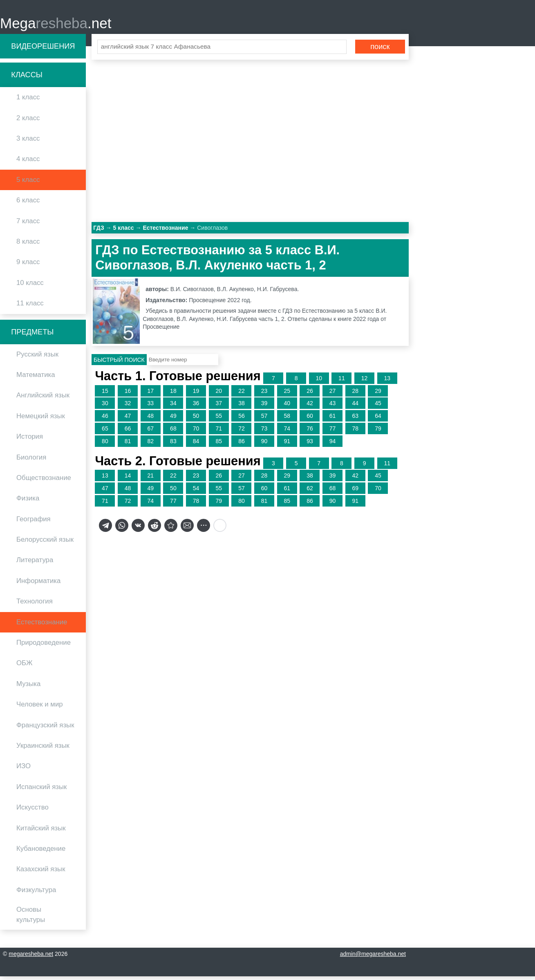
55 (219, 419)
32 (128, 407)
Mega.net (56, 25)
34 (173, 407)
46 (105, 419)
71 (219, 432)
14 (128, 480)
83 (173, 445)
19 (196, 395)
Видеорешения (43, 50)
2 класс (28, 122)
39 (264, 407)
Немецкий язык (41, 420)
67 (150, 432)
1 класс (28, 101)
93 (310, 445)
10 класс (30, 286)
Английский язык (43, 399)
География (34, 523)
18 (173, 395)
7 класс (28, 225)
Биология (31, 461)
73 (264, 432)
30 (105, 407)
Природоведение (44, 646)
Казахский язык (41, 873)
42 (310, 407)
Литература (35, 564)
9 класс (28, 266)
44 (355, 407)
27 (333, 395)
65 (105, 432)
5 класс (28, 183)
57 (264, 419)
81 (128, 445)
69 (355, 492)
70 (196, 432)
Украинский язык (43, 749)
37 (219, 407)
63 (355, 419)
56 (242, 419)
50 (196, 419)
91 (287, 445)
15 (105, 395)
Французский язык (45, 729)
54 (196, 492)
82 (150, 445)
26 (310, 395)
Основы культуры (31, 918)
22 (242, 395)
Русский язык (37, 358)
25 (287, 395)
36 (196, 407)
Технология (35, 605)
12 (365, 382)
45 (378, 407)
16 (128, 395)
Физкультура (36, 894)
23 (264, 395)
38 (242, 407)
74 (287, 432)
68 (173, 432)
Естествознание (42, 626)
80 (105, 445)
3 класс (28, 142)
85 (219, 445)
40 (287, 407)
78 (355, 432)
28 (355, 395)
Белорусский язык (45, 543)
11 (342, 382)
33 (150, 407)
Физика (28, 502)
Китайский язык (41, 832)
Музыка (28, 687)
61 (333, 419)
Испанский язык (41, 791)
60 (310, 419)
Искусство (32, 811)
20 (219, 395)
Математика (36, 378)
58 (287, 419)
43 (333, 407)
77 (333, 432)
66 (128, 432)
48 (150, 419)
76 (310, 432)
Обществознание (44, 481)
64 (378, 419)
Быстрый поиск (119, 363)
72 (242, 432)
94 (333, 445)
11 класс (30, 307)
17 (150, 395)
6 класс (28, 204)
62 (310, 492)
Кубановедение (41, 852)
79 (378, 432)
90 (264, 445)
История (30, 440)
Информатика (38, 584)
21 (150, 480)
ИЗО (24, 770)
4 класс (28, 163)
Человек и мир (40, 708)
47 (128, 419)
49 (173, 419)
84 (196, 445)
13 (387, 382)
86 (242, 445)
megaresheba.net (31, 958)
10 (319, 382)
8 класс (28, 245)
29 (378, 395)
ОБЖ (25, 667)
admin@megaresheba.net (373, 958)
